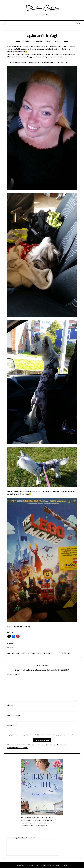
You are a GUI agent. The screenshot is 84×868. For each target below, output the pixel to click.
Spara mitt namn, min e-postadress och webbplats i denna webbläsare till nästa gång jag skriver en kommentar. (42, 735)
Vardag (68, 653)
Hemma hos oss (50, 653)
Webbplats (12, 725)
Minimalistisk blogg (49, 865)
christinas (58, 41)
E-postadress (14, 715)
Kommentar (14, 674)
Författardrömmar (37, 653)
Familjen (18, 653)
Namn (11, 705)
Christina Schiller (42, 9)
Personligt (60, 653)
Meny (78, 23)
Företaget (25, 653)
